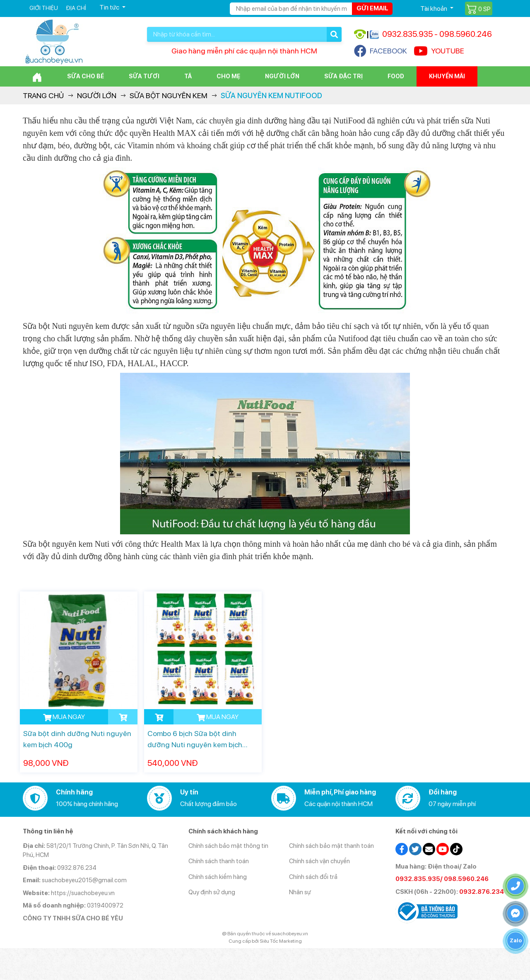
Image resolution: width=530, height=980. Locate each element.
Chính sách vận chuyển (319, 861)
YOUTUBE (439, 51)
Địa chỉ (76, 8)
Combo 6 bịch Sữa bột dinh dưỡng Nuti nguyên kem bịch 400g (195, 740)
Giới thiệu (44, 8)
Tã (188, 76)
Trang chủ (43, 95)
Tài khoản (434, 8)
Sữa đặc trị (343, 76)
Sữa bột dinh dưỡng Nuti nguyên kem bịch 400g (77, 739)
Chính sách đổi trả (313, 877)
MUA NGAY (64, 717)
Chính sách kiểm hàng (218, 877)
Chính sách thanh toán (219, 861)
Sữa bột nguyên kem (169, 95)
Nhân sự (300, 892)
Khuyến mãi (447, 76)
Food (396, 76)
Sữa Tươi (144, 76)
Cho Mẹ (228, 76)
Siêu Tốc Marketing (281, 941)
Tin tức (110, 7)
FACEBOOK (381, 51)
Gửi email (372, 8)
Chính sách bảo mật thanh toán (331, 846)
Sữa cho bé (86, 76)
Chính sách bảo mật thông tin (228, 846)
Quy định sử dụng (212, 892)
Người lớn (282, 76)
